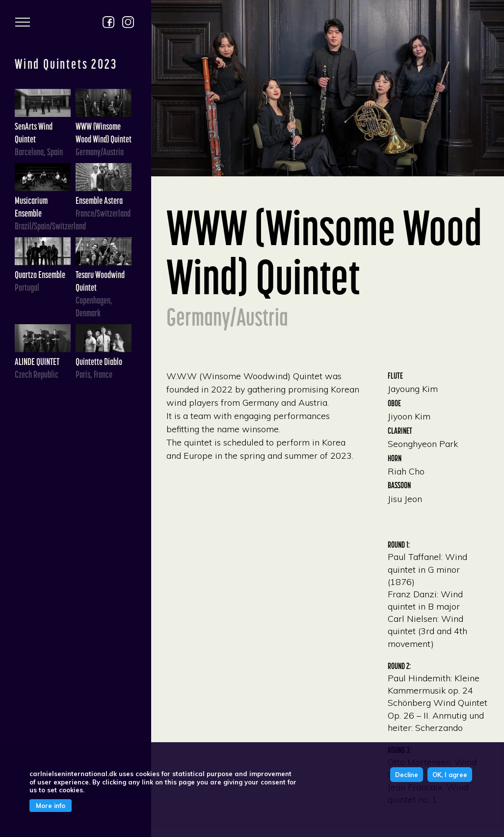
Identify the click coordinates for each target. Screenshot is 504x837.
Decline (407, 775)
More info (51, 806)
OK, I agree (450, 775)
